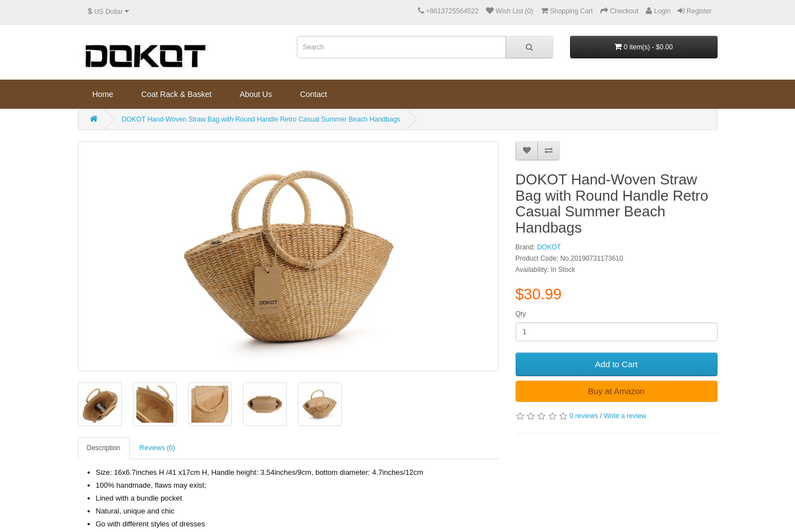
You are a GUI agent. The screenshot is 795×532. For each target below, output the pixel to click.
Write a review (625, 416)
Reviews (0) (157, 448)
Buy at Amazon (616, 391)
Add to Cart (617, 364)
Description (104, 448)
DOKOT (549, 247)
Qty (521, 314)
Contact (314, 94)
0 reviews (584, 416)
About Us (256, 94)
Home (103, 94)
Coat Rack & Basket (176, 94)
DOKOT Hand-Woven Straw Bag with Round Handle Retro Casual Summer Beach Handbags (261, 119)
